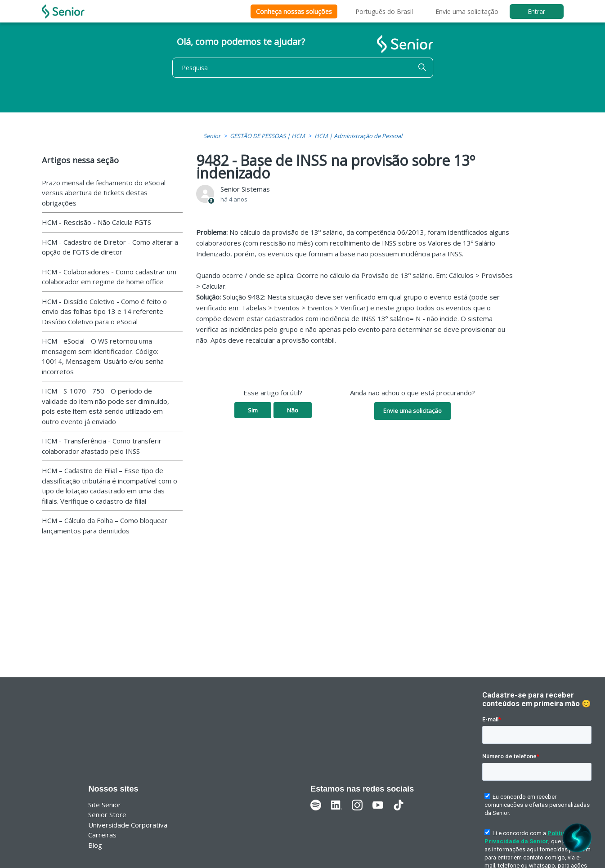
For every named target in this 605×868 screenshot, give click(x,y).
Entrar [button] (536, 11)
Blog (95, 845)
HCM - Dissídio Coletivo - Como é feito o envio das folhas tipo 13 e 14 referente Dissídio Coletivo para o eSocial (104, 311)
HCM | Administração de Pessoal (358, 136)
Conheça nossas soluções (294, 11)
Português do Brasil (384, 11)
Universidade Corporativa (128, 825)
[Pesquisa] (303, 68)
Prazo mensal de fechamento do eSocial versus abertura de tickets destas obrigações (104, 193)
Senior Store (107, 814)
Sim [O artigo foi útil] (253, 410)
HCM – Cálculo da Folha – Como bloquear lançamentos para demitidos (105, 526)
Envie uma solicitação (467, 11)
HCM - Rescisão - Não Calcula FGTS (96, 222)
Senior (212, 136)
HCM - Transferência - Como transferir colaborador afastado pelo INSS (102, 446)
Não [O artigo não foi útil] (293, 410)
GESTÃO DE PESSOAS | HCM (267, 136)
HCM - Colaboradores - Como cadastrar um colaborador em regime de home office (109, 277)
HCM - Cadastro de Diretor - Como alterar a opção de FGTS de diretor (110, 247)
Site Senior (105, 805)
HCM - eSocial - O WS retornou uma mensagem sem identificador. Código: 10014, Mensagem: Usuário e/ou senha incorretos (103, 356)
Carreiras (102, 835)
